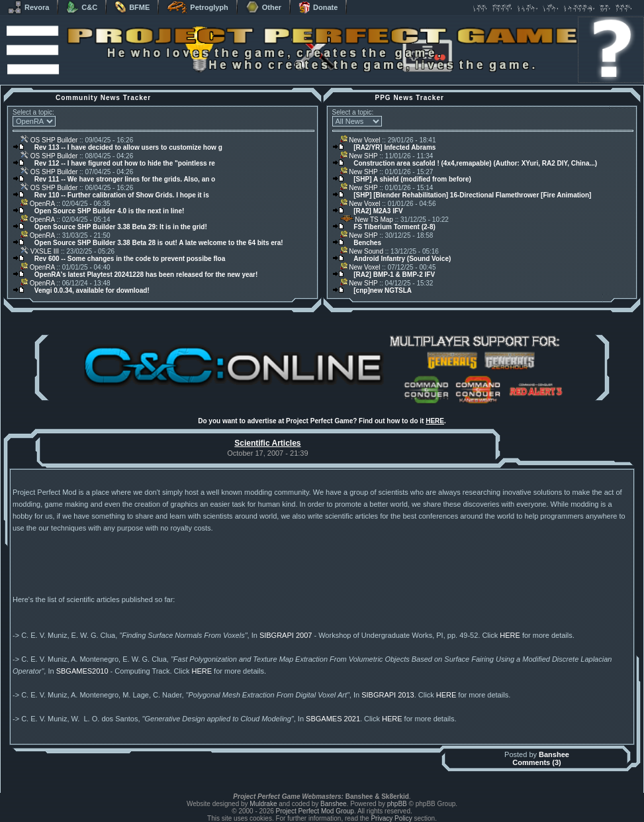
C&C (82, 7)
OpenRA (38, 204)
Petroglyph (197, 7)
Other (263, 7)
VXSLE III (40, 251)
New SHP (359, 156)
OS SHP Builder (49, 140)
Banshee (554, 754)
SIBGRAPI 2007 (286, 635)
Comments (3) (536, 762)
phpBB (397, 804)
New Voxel (360, 140)
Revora (28, 7)
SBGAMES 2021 (333, 719)
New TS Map (367, 220)
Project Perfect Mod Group (315, 811)
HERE (435, 421)
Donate (318, 7)
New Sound (362, 251)
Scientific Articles (267, 443)
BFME (132, 7)
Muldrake (263, 804)
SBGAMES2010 (82, 671)
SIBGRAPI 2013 (388, 695)
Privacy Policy (391, 818)
